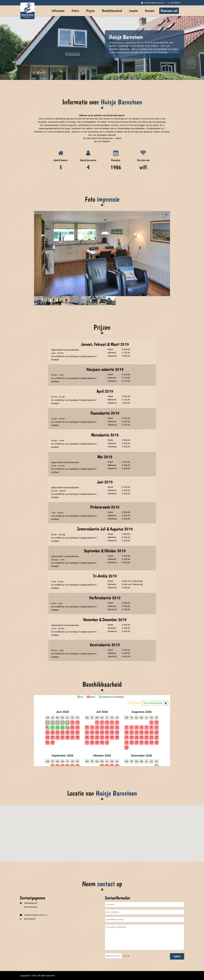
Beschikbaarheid (112, 11)
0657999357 (174, 3)
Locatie (133, 11)
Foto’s (75, 11)
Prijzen (90, 11)
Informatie (58, 11)
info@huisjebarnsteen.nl (153, 3)
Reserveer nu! (169, 11)
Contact (150, 11)
